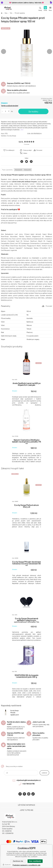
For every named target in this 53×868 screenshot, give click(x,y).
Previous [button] (4, 51)
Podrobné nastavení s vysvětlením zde (26, 865)
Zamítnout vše (18, 861)
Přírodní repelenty (20, 13)
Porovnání (39, 150)
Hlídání (25, 153)
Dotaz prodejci (28, 150)
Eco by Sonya (12, 136)
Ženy (6, 13)
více (22, 130)
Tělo (11, 13)
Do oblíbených (10, 150)
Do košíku (33, 111)
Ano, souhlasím (35, 861)
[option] (26, 51)
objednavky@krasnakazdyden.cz (29, 780)
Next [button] (49, 51)
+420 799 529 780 (28, 784)
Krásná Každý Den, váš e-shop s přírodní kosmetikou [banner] (8, 9)
